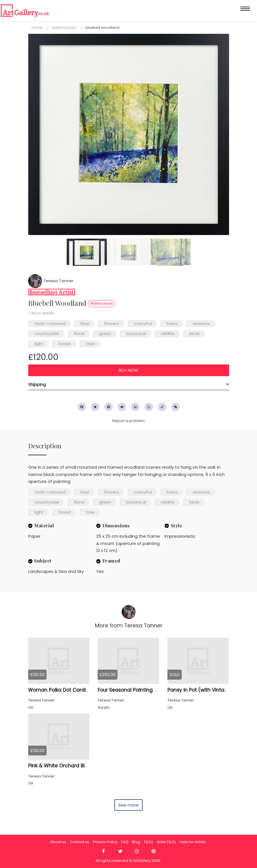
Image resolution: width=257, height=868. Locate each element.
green (105, 334)
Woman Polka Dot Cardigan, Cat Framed (77, 690)
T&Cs (148, 842)
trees (172, 323)
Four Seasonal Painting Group (133, 690)
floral (79, 334)
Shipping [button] (37, 384)
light (39, 344)
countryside (47, 334)
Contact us (80, 842)
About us (58, 842)
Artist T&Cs (166, 842)
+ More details (41, 313)
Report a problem (129, 421)
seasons (201, 323)
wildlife (168, 334)
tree (90, 344)
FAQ (125, 842)
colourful (143, 323)
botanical (136, 334)
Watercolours (64, 28)
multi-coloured (50, 323)
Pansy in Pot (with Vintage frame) (208, 690)
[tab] (129, 385)
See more (128, 805)
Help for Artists (193, 842)
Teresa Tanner (51, 281)
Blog (136, 842)
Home (37, 28)
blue (85, 323)
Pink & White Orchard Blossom (64, 766)
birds (194, 334)
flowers (112, 323)
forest (65, 344)
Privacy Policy (105, 842)
